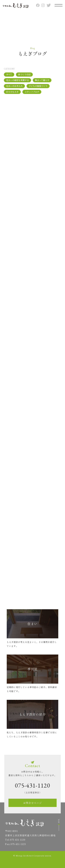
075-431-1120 (32, 785)
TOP (59, 825)
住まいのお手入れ (14, 86)
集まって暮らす (42, 80)
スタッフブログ (32, 92)
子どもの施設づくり (38, 86)
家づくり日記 (24, 74)
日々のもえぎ (12, 92)
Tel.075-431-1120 (15, 840)
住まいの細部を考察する (17, 80)
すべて (9, 74)
